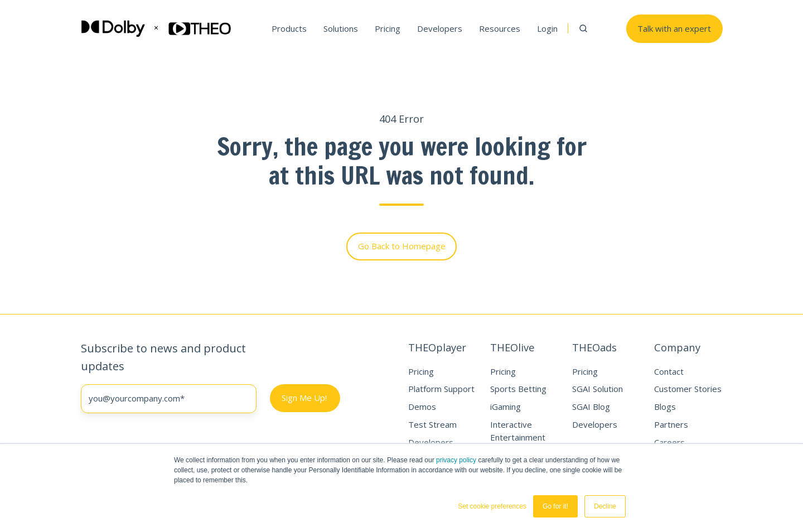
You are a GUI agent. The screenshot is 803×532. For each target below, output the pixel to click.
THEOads (594, 347)
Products (289, 28)
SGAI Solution (598, 389)
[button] (583, 28)
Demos (422, 407)
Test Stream (432, 424)
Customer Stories (688, 389)
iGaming (505, 407)
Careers (669, 442)
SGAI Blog (591, 407)
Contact (669, 371)
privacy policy (456, 460)
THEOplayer (437, 347)
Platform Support (441, 389)
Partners (671, 424)
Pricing (388, 28)
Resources (500, 28)
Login (547, 28)
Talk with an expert (674, 28)
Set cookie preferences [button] (492, 506)
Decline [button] (605, 506)
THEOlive (512, 347)
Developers (440, 28)
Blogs (665, 407)
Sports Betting (518, 389)
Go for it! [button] (555, 506)
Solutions (341, 28)
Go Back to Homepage (402, 246)
